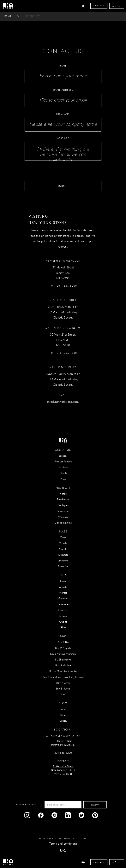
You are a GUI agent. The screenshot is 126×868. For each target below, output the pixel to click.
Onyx (63, 537)
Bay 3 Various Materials (63, 654)
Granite (63, 543)
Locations (63, 467)
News (63, 715)
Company (63, 114)
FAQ (63, 850)
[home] (8, 6)
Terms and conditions (63, 844)
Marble (63, 549)
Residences (63, 499)
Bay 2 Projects (63, 648)
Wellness (63, 517)
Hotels (63, 494)
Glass (63, 627)
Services (63, 456)
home (7, 16)
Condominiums (63, 523)
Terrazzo (63, 616)
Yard (63, 694)
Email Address (63, 90)
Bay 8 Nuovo (63, 689)
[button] (117, 6)
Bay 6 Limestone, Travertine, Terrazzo (63, 677)
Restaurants (63, 511)
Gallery (63, 721)
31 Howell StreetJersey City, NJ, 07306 (63, 743)
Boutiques (63, 505)
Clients (63, 473)
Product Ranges (63, 461)
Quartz (63, 622)
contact (34, 16)
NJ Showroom (63, 660)
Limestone (63, 560)
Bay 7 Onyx (63, 683)
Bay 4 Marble (63, 665)
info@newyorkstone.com (63, 402)
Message (63, 138)
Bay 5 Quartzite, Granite (63, 671)
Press (63, 479)
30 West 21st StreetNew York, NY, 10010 (63, 768)
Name (63, 66)
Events (63, 709)
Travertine (63, 566)
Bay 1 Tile (63, 642)
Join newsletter (26, 805)
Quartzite (63, 555)
